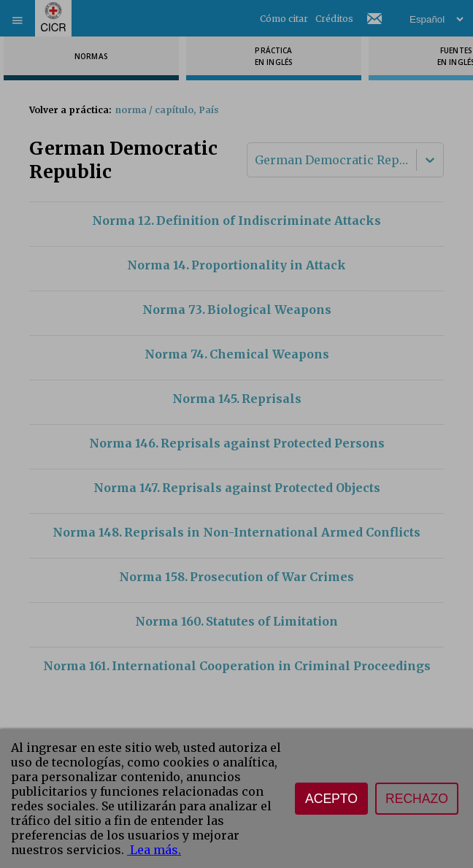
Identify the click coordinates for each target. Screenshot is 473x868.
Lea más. (154, 850)
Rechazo (417, 799)
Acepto (331, 799)
